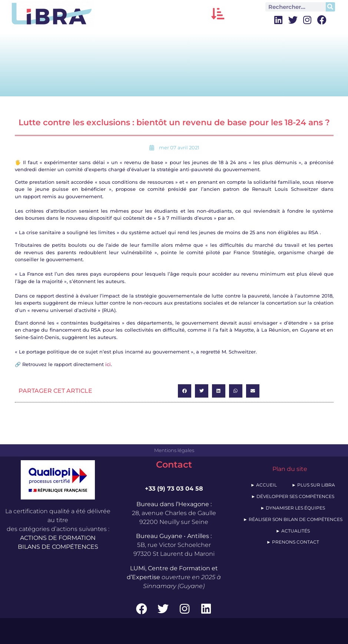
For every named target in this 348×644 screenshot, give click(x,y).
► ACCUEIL (264, 485)
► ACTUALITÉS (293, 531)
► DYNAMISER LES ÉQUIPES (293, 508)
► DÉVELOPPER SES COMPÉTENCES (293, 496)
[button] (218, 14)
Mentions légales (174, 450)
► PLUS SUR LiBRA (313, 485)
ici (108, 364)
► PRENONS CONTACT (293, 542)
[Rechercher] (330, 7)
